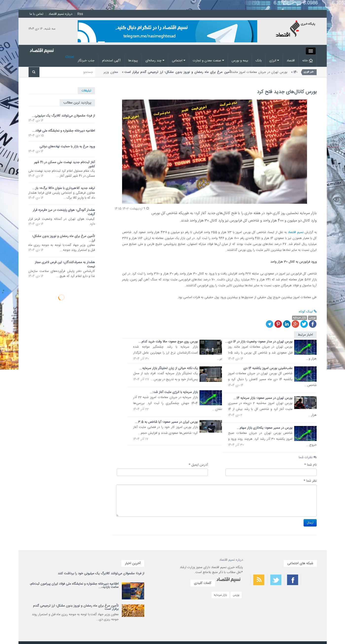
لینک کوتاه (308, 312)
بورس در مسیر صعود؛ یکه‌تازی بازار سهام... (265, 428)
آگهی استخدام (111, 61)
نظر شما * (310, 481)
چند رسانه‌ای (155, 61)
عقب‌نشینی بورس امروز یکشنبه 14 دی (268, 368)
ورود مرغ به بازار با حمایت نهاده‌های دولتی (67, 147)
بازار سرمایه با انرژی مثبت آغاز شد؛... (174, 392)
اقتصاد (291, 61)
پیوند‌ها (133, 61)
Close (70, 57)
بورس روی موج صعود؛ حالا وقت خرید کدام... (168, 342)
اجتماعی (179, 61)
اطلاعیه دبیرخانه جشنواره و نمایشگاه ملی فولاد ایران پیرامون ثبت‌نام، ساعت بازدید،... (74, 585)
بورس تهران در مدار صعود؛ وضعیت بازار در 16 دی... (259, 342)
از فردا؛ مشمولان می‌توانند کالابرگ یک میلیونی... (63, 116)
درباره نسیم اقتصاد (60, 14)
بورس (236, 595)
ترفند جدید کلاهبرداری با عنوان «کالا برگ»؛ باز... (64, 188)
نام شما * (310, 465)
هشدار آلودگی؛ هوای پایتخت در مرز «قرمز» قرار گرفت (64, 212)
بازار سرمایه (220, 595)
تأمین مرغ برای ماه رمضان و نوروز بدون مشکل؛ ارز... (64, 238)
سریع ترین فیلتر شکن (307, 609)
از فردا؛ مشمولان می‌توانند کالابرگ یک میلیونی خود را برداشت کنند (101, 574)
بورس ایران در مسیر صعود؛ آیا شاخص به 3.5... (166, 422)
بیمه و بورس (240, 61)
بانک (259, 61)
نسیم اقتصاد (296, 232)
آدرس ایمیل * (198, 465)
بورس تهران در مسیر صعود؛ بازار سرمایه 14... (263, 398)
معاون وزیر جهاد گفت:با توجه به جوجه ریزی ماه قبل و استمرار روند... (165, 75)
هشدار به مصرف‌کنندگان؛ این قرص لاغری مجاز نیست (65, 264)
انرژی (274, 61)
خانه (308, 61)
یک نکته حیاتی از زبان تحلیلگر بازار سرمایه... (169, 368)
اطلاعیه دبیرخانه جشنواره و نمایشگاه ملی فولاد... (64, 131)
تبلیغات (86, 91)
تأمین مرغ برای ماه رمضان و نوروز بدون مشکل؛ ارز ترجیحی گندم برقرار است (76, 607)
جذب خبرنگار (86, 61)
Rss (80, 14)
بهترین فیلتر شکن (309, 596)
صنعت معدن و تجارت (208, 61)
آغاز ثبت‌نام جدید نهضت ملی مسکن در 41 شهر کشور (64, 164)
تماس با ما (36, 14)
